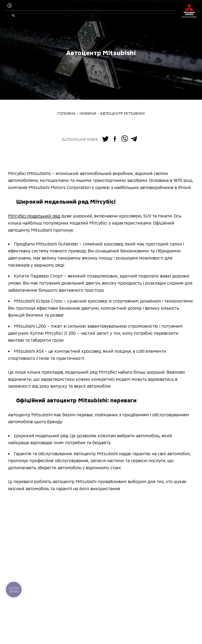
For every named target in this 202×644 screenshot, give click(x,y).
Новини (88, 113)
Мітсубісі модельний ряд (34, 216)
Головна (66, 113)
